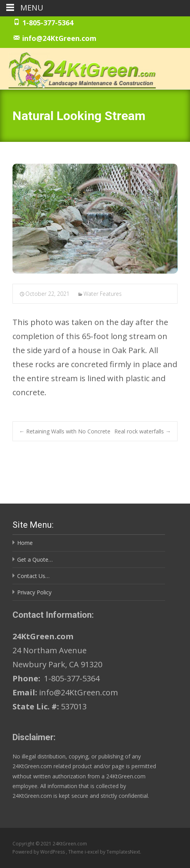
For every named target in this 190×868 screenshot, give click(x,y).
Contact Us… (33, 576)
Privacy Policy (34, 592)
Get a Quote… (35, 560)
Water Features (103, 294)
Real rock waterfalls (143, 431)
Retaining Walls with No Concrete (65, 431)
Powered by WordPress (39, 852)
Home (25, 543)
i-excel (92, 852)
